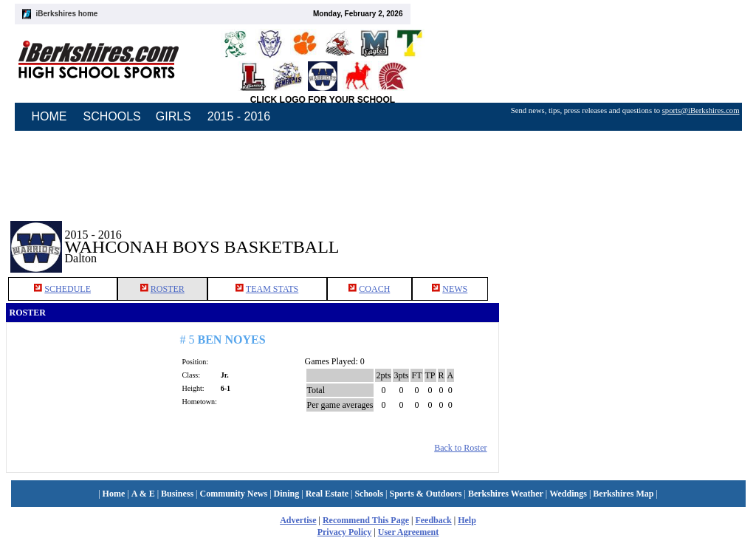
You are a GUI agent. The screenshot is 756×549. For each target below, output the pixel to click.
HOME (49, 116)
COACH (374, 289)
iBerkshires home (67, 14)
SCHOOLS (112, 116)
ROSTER (168, 289)
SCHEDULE (68, 289)
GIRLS (173, 116)
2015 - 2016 (239, 116)
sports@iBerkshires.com (701, 110)
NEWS (455, 289)
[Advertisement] (625, 236)
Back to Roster (460, 448)
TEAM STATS (272, 289)
